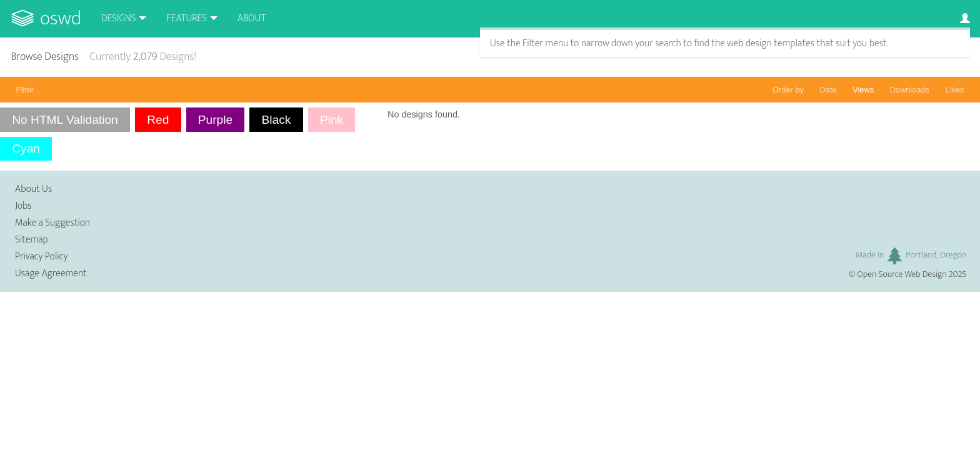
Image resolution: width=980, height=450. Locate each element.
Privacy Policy (41, 257)
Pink (332, 120)
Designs (119, 18)
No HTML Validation (65, 120)
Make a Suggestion (52, 223)
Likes (955, 90)
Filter (25, 90)
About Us (33, 189)
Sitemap (32, 240)
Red (158, 120)
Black (277, 120)
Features (187, 18)
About (252, 18)
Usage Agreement (51, 273)
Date (828, 90)
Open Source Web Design (902, 274)
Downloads (910, 90)
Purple (215, 120)
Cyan (26, 148)
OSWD (61, 18)
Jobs (23, 206)
